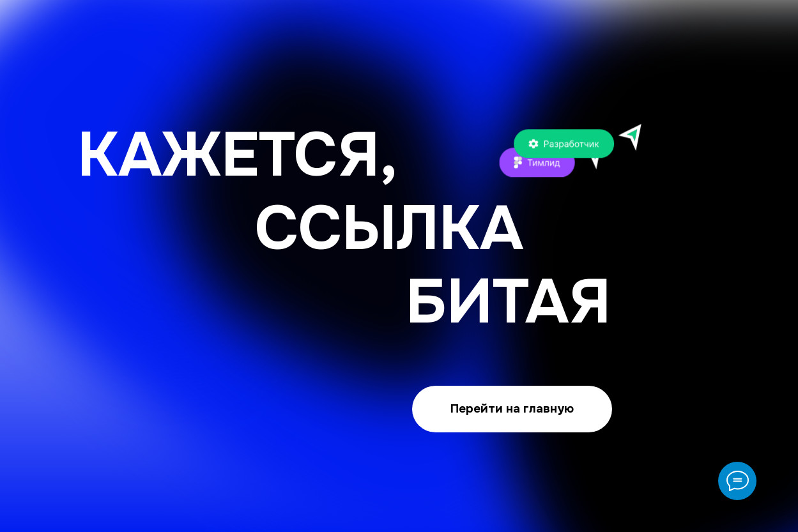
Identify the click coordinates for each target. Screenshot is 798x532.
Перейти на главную (512, 409)
